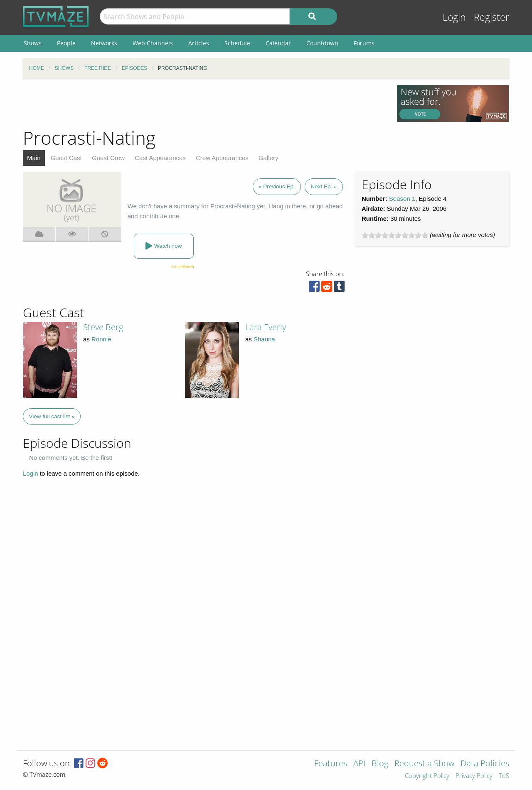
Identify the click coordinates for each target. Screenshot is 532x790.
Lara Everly (266, 327)
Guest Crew (108, 158)
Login (454, 17)
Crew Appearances (222, 158)
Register (491, 17)
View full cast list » (52, 416)
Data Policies (485, 764)
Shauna (264, 339)
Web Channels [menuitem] (153, 43)
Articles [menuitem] (199, 43)
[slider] (395, 235)
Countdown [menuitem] (322, 43)
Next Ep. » (324, 186)
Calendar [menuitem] (278, 43)
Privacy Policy (474, 776)
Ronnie (101, 339)
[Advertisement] (204, 104)
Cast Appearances (160, 158)
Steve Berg (103, 327)
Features (331, 764)
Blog (380, 764)
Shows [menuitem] (33, 43)
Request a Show (424, 764)
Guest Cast (66, 158)
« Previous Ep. (277, 186)
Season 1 (402, 199)
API (359, 764)
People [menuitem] (66, 43)
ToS (504, 776)
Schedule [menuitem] (237, 43)
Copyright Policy (427, 776)
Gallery (268, 158)
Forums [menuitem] (364, 43)
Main (34, 158)
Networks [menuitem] (104, 43)
